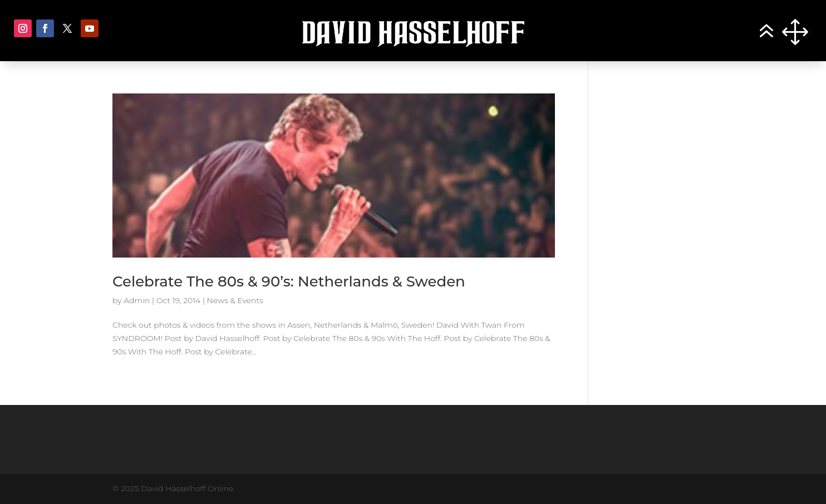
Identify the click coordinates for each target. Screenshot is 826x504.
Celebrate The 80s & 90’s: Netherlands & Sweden (289, 281)
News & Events (235, 300)
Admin (137, 300)
